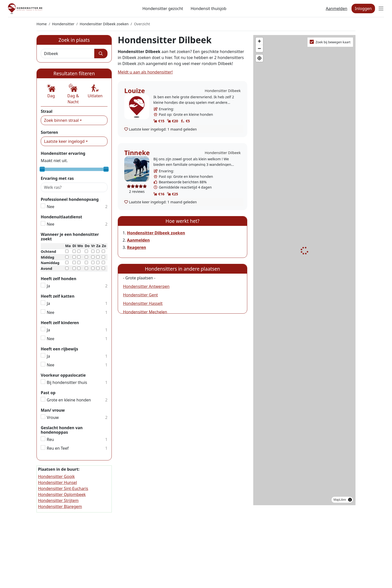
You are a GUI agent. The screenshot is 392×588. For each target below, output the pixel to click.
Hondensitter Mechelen (145, 312)
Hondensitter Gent (140, 295)
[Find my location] (259, 58)
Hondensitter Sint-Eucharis (63, 488)
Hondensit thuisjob (208, 9)
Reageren (136, 247)
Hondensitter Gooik (56, 476)
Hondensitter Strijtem (58, 500)
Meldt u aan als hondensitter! (145, 72)
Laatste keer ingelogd (64, 141)
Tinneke (137, 153)
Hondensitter (63, 24)
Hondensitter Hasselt (143, 303)
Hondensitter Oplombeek (62, 494)
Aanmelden (336, 9)
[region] (304, 270)
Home (42, 24)
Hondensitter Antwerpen (146, 286)
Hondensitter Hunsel (57, 482)
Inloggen (363, 9)
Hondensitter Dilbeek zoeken (104, 24)
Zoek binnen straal (61, 120)
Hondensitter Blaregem (60, 506)
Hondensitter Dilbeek (223, 91)
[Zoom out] (259, 48)
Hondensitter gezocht (163, 9)
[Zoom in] (259, 41)
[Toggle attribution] (350, 500)
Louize (135, 91)
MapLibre (340, 500)
